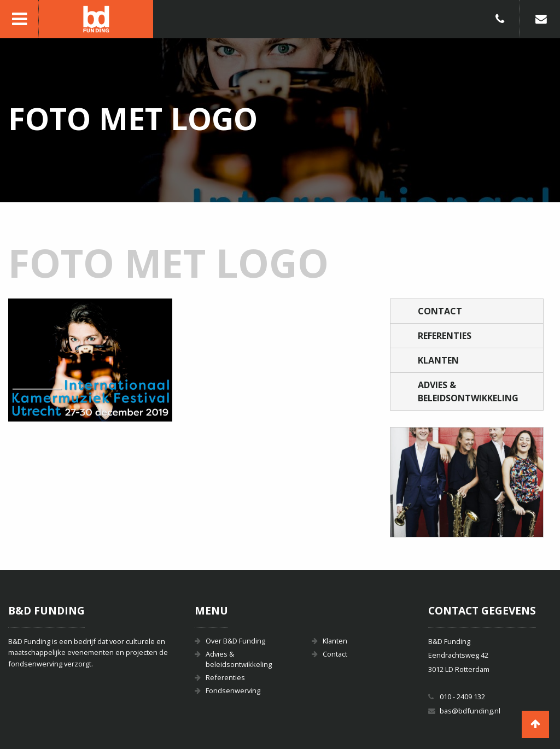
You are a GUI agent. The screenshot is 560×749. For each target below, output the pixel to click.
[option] (467, 482)
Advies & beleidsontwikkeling (468, 391)
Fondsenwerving (233, 691)
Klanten (438, 360)
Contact (440, 311)
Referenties (445, 336)
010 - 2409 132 (462, 697)
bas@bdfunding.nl (470, 711)
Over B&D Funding (235, 641)
